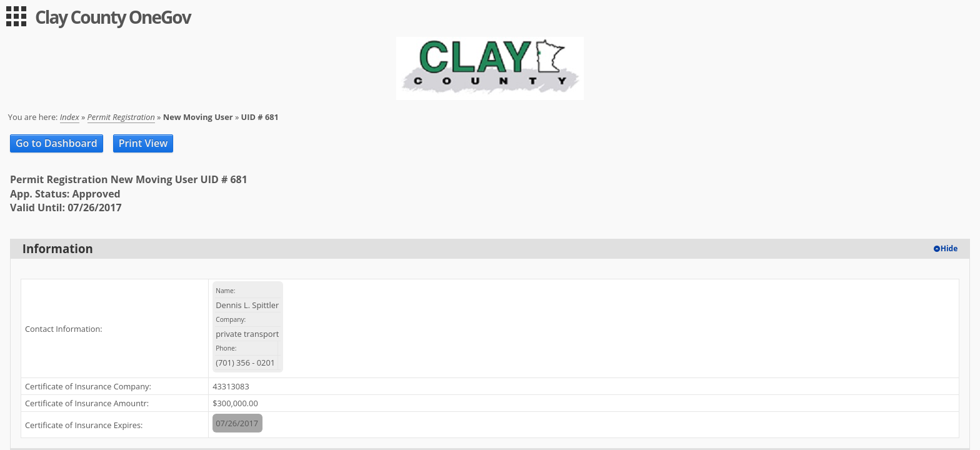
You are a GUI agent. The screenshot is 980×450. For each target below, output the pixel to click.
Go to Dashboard (57, 143)
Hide (949, 248)
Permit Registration (121, 117)
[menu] (16, 16)
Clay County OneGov (113, 17)
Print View (143, 143)
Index (70, 117)
